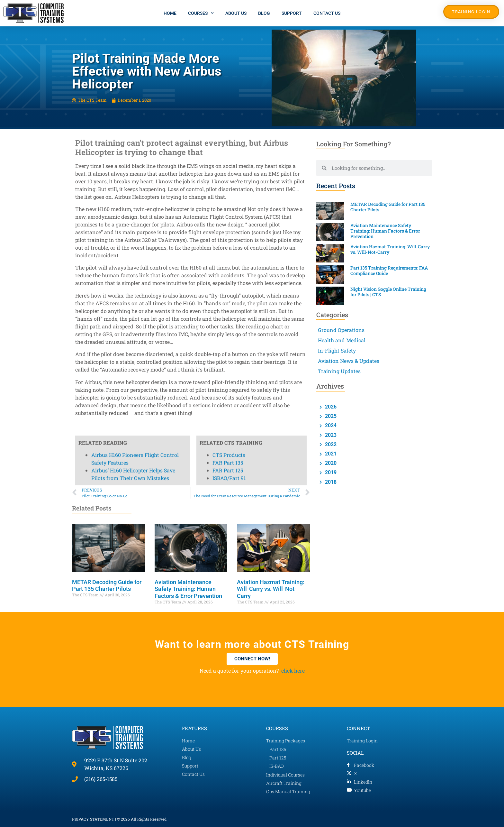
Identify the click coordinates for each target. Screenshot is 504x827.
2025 (330, 416)
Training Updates (339, 371)
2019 (330, 472)
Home (170, 13)
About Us (236, 13)
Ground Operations (341, 330)
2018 (330, 482)
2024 (330, 425)
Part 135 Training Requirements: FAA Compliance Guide (389, 271)
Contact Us (327, 13)
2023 (330, 435)
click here (293, 671)
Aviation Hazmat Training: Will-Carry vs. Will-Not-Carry (271, 589)
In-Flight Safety (337, 350)
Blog (264, 13)
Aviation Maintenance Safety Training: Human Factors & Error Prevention (188, 589)
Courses (201, 13)
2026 (330, 407)
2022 (330, 444)
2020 (330, 463)
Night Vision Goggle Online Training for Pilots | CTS (388, 292)
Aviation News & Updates (349, 361)
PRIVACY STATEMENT (93, 819)
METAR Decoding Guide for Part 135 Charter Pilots (107, 586)
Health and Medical (342, 340)
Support (292, 13)
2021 (330, 454)
